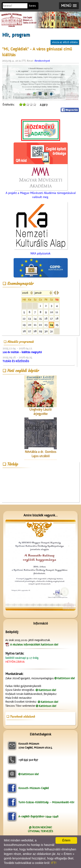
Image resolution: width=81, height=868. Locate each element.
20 (30, 325)
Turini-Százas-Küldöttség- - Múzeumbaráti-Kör (46, 802)
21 (35, 325)
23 (46, 325)
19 (24, 325)
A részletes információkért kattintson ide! (35, 645)
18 (57, 318)
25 (57, 325)
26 (24, 331)
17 (51, 318)
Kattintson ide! (66, 678)
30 (46, 331)
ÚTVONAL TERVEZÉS (40, 831)
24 (51, 325)
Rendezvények (42, 61)
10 (52, 312)
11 (57, 312)
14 (35, 318)
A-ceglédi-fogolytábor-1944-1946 (38, 816)
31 (52, 331)
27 (29, 331)
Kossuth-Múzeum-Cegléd (34, 788)
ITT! (54, 863)
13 (29, 318)
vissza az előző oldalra (65, 42)
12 (24, 318)
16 (46, 318)
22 (40, 325)
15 (40, 318)
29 (40, 331)
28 (35, 331)
